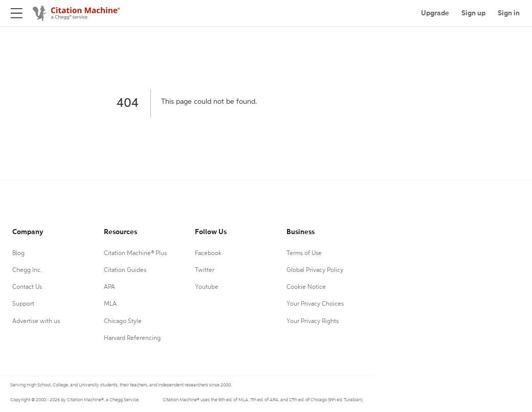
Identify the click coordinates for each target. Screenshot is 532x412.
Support (23, 304)
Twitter (205, 270)
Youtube (207, 287)
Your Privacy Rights (313, 322)
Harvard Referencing (132, 338)
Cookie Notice (306, 287)
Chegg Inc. (27, 270)
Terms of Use (304, 254)
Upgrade (435, 13)
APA (109, 287)
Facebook (208, 254)
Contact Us (27, 287)
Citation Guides (125, 270)
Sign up (473, 13)
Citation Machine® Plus (135, 254)
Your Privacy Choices (315, 304)
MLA (110, 304)
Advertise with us (36, 322)
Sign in (509, 13)
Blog (18, 254)
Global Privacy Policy (315, 270)
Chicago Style (123, 322)
